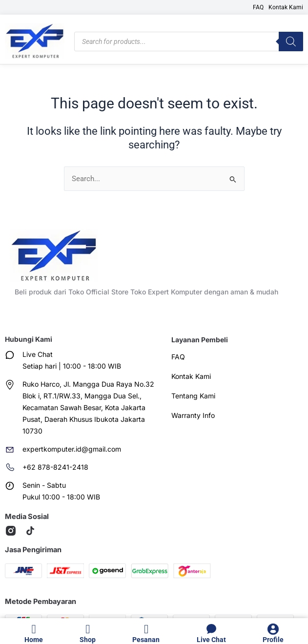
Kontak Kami (286, 7)
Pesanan (146, 640)
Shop (88, 640)
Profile (273, 640)
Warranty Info (193, 415)
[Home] (34, 629)
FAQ (258, 7)
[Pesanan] (146, 629)
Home (34, 640)
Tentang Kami (193, 396)
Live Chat (211, 640)
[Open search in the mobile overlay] (189, 42)
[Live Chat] (211, 629)
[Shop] (88, 629)
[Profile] (273, 629)
